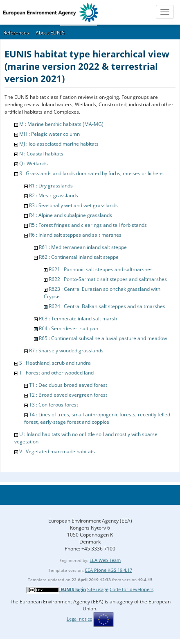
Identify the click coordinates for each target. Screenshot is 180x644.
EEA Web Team (105, 560)
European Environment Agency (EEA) (90, 521)
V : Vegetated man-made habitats (57, 451)
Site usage (98, 589)
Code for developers (132, 589)
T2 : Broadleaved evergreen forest (68, 395)
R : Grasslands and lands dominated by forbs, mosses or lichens (91, 173)
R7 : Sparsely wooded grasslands (66, 351)
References (16, 33)
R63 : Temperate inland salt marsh (78, 319)
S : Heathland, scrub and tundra (55, 363)
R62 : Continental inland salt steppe (79, 257)
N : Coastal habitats (41, 154)
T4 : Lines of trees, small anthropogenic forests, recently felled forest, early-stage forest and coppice (97, 418)
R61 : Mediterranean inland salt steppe (83, 247)
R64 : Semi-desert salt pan (69, 328)
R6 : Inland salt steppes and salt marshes (75, 235)
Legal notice (79, 619)
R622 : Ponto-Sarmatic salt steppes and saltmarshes (108, 279)
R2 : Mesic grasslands (54, 195)
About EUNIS (50, 33)
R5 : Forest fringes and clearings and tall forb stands (88, 225)
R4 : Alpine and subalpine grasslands (71, 215)
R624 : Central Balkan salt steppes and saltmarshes (107, 306)
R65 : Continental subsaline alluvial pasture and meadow (103, 338)
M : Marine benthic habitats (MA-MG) (61, 124)
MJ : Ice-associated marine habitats (59, 144)
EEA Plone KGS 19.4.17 (109, 570)
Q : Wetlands (34, 163)
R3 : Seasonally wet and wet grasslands (73, 205)
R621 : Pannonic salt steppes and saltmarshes (101, 269)
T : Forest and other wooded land (56, 373)
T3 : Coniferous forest (54, 405)
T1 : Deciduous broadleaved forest (68, 385)
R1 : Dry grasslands (51, 186)
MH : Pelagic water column (49, 134)
